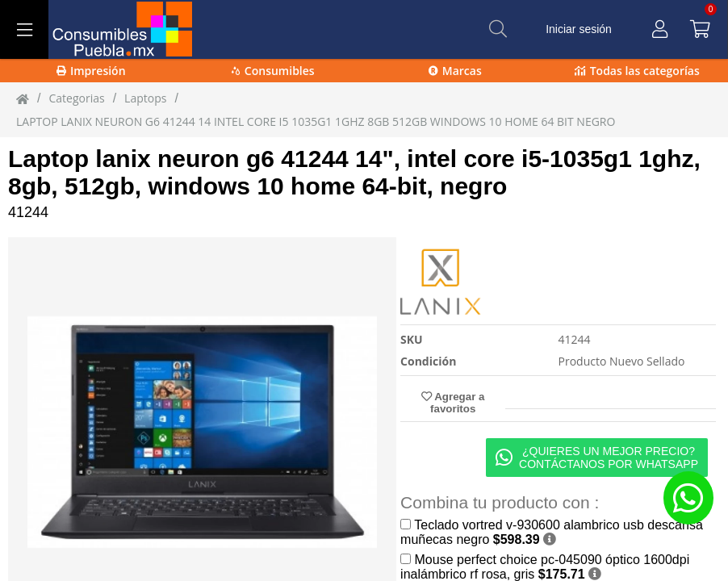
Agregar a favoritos (453, 403)
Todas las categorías (637, 71)
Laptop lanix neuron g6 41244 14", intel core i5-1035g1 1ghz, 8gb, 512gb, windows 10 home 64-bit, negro (354, 172)
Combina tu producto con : (500, 502)
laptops (145, 98)
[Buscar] (498, 29)
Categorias (76, 98)
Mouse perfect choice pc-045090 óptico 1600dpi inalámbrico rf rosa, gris (545, 567)
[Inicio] (23, 98)
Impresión (91, 71)
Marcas (455, 71)
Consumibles (273, 71)
